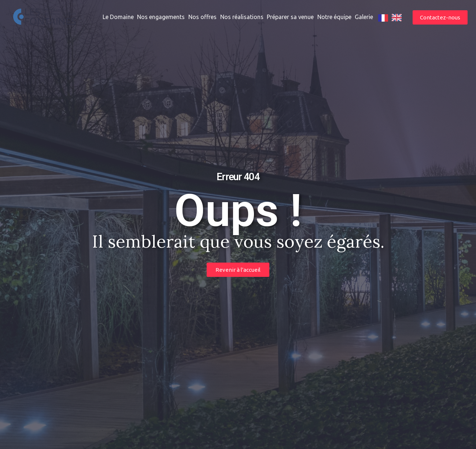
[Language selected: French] (392, 17)
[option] (397, 18)
